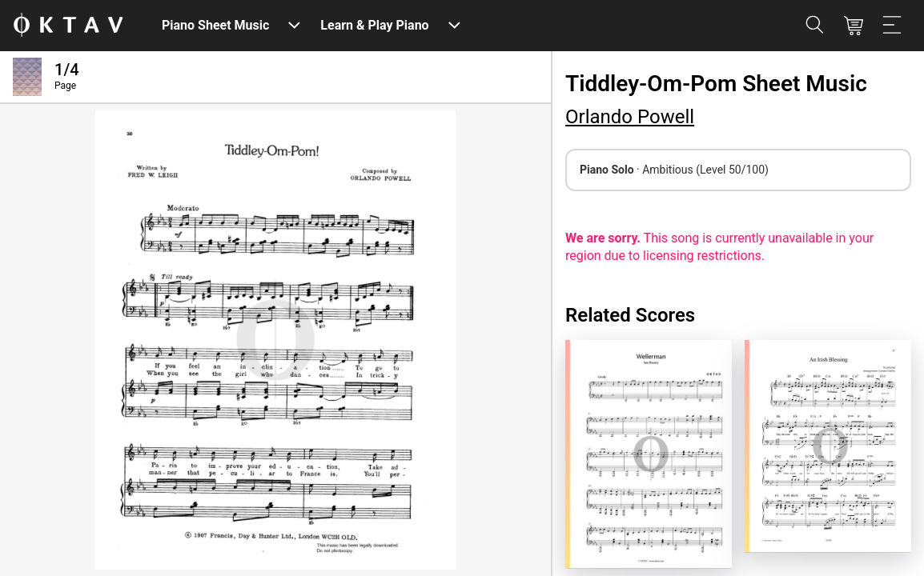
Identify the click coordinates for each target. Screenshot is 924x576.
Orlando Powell (630, 117)
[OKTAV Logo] (68, 26)
